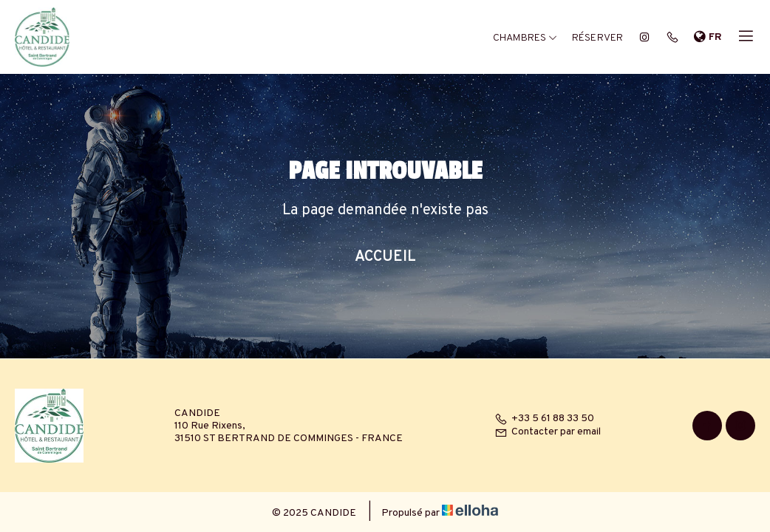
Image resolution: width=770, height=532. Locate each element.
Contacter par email (548, 432)
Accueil (385, 257)
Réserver (597, 38)
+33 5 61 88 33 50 (544, 419)
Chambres (525, 38)
